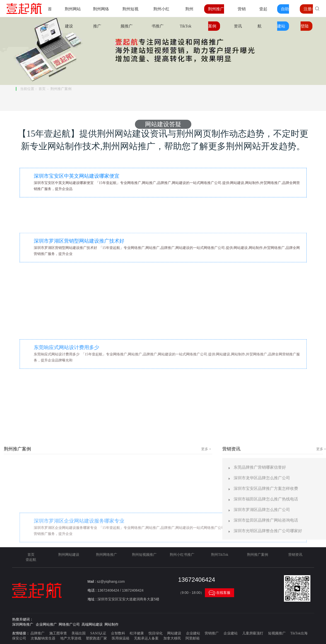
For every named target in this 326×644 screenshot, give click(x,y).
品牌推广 (38, 633)
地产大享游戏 (71, 638)
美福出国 (79, 633)
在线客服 (220, 593)
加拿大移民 (172, 638)
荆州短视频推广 (144, 555)
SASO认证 (98, 633)
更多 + (206, 449)
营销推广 (212, 633)
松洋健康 (137, 633)
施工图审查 (58, 633)
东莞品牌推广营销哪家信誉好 (260, 612)
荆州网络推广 (106, 555)
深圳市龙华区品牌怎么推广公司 (262, 623)
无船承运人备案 (146, 638)
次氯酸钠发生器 (43, 638)
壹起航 (31, 560)
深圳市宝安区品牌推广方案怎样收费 (266, 634)
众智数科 (118, 633)
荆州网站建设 (69, 555)
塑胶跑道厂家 (96, 638)
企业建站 (193, 633)
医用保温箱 (121, 638)
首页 (42, 89)
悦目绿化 (156, 633)
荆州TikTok (220, 555)
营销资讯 (295, 555)
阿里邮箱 (193, 638)
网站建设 (174, 633)
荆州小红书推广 (182, 555)
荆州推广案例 (61, 89)
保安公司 (19, 638)
